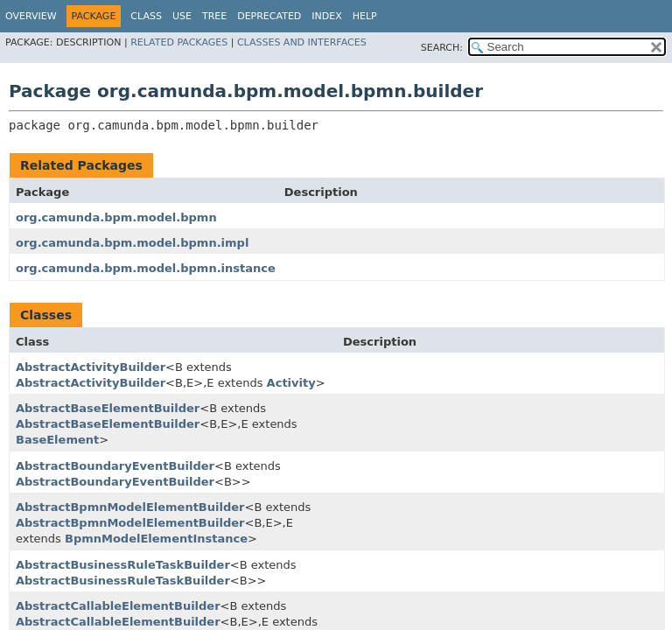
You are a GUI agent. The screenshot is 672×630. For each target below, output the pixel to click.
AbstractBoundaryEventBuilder (115, 466)
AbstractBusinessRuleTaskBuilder (123, 565)
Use (182, 16)
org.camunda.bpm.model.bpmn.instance (146, 268)
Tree (214, 16)
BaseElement (57, 440)
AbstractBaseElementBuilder (108, 408)
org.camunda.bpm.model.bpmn (116, 217)
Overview (31, 16)
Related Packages (179, 42)
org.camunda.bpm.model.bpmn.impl (132, 243)
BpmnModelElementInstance (156, 539)
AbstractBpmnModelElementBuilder (130, 507)
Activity (291, 383)
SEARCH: (442, 48)
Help (365, 16)
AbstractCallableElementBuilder (118, 606)
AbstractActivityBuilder (91, 367)
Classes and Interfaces (302, 42)
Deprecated (269, 16)
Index (326, 16)
